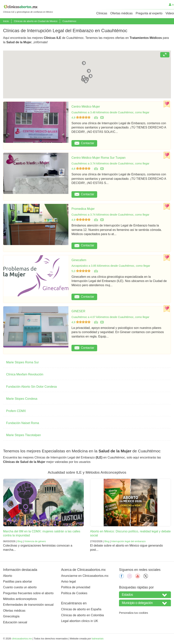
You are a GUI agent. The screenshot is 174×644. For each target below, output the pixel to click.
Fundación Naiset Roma (23, 423)
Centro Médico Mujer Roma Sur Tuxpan (98, 158)
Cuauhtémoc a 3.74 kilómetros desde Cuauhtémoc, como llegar (110, 163)
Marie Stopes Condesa (22, 399)
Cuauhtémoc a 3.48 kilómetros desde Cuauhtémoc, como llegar (110, 112)
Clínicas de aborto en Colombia (82, 615)
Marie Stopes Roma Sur (23, 362)
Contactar (84, 143)
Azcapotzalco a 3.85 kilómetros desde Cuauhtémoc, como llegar (111, 266)
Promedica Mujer (83, 209)
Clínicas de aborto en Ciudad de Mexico (36, 21)
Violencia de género (35, 541)
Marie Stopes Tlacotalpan (23, 435)
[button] (84, 63)
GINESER (78, 311)
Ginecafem (79, 260)
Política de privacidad (76, 587)
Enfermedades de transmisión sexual (28, 605)
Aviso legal (69, 581)
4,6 (81, 169)
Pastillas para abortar (18, 581)
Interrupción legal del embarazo (128, 541)
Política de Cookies (74, 593)
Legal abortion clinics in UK (80, 621)
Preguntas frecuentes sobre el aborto (28, 593)
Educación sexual (15, 622)
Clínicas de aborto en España (81, 609)
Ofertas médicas (121, 13)
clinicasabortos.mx (22, 639)
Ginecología (11, 616)
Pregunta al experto (149, 13)
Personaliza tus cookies (133, 613)
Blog (20, 541)
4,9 (81, 118)
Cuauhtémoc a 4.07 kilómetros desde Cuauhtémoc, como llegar (110, 317)
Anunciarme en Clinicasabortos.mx (85, 576)
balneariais (98, 639)
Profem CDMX (16, 411)
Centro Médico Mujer (86, 107)
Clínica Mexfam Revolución (25, 374)
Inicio (6, 21)
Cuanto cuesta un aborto (20, 587)
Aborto (8, 576)
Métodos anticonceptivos (20, 599)
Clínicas (102, 13)
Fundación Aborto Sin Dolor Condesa (31, 387)
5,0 (81, 271)
